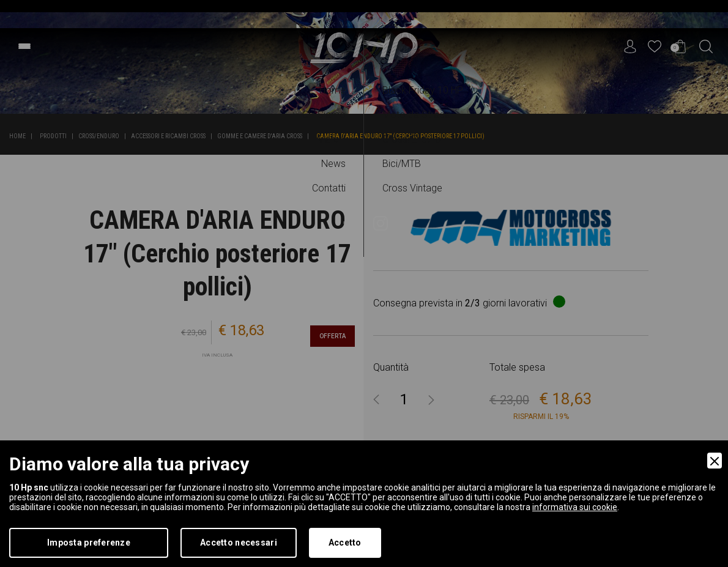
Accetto (345, 543)
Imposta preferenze (89, 543)
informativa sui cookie (575, 507)
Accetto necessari (239, 543)
